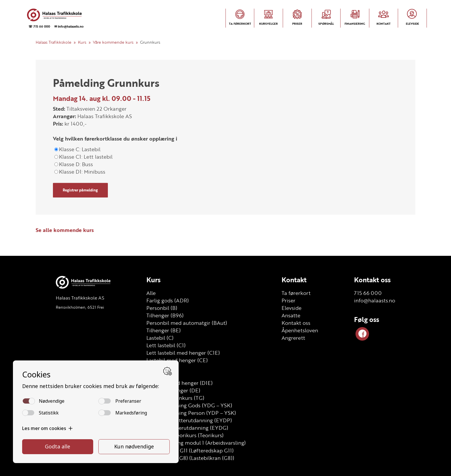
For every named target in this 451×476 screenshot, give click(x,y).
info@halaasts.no (375, 300)
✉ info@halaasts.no (69, 26)
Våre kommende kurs (113, 42)
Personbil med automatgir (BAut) (187, 323)
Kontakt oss (296, 323)
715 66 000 (368, 293)
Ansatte (291, 315)
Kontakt (294, 280)
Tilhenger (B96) (165, 315)
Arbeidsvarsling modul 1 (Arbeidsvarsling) (196, 443)
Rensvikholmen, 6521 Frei (80, 307)
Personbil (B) (162, 308)
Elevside (292, 308)
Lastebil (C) (160, 338)
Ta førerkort (296, 293)
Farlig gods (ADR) (168, 300)
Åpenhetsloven (300, 330)
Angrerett (293, 338)
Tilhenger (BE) (164, 330)
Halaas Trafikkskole (53, 42)
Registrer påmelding (80, 190)
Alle (151, 293)
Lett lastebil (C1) (166, 345)
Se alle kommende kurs (65, 230)
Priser (288, 300)
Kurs (82, 42)
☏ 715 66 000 (39, 26)
